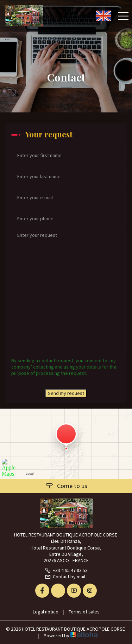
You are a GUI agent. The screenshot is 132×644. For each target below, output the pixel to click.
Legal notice (46, 612)
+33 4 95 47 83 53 (66, 570)
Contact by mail (65, 577)
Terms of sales (84, 612)
